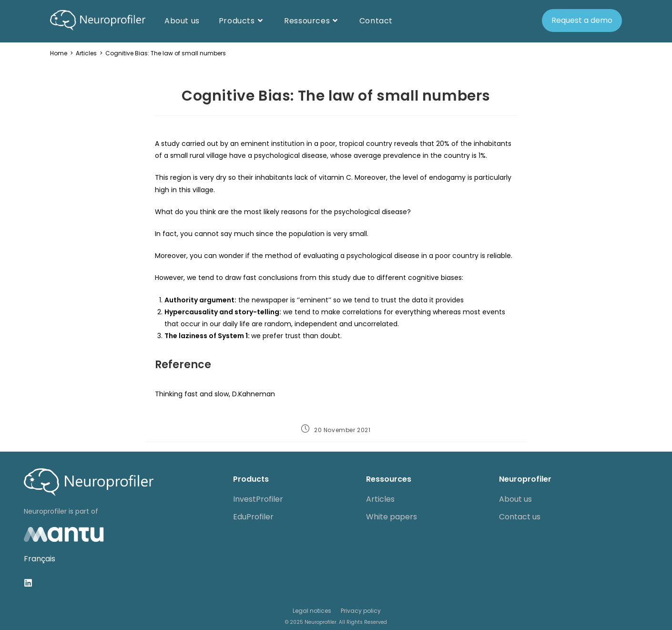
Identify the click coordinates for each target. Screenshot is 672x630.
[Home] (59, 53)
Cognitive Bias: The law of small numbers (166, 53)
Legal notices (312, 611)
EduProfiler (253, 517)
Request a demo (582, 20)
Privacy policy (361, 611)
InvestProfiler (258, 499)
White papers (392, 517)
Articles (380, 499)
